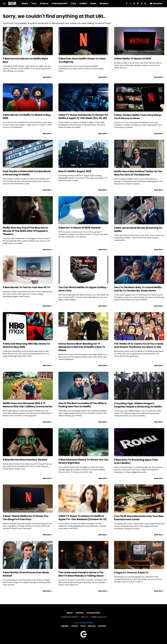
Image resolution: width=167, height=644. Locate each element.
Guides (83, 3)
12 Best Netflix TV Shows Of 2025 (132, 59)
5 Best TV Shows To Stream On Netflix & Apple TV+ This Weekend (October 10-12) (83, 518)
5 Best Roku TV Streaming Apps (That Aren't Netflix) (136, 461)
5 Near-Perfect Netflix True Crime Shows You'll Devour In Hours (138, 117)
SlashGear (102, 626)
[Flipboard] (138, 3)
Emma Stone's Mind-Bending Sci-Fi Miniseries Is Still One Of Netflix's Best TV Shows (82, 347)
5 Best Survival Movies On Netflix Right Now (25, 60)
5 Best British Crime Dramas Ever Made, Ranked (26, 574)
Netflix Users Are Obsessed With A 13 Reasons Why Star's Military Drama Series (28, 405)
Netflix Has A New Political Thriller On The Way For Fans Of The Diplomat (138, 173)
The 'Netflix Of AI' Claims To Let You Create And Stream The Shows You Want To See (139, 345)
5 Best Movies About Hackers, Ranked (25, 460)
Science (44, 3)
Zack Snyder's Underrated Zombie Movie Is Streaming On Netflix (27, 173)
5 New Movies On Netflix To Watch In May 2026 (27, 117)
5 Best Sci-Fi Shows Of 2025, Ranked (79, 228)
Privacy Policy (94, 613)
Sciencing (92, 626)
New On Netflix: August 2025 (75, 171)
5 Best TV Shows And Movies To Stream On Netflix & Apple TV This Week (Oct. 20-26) (83, 117)
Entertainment (60, 3)
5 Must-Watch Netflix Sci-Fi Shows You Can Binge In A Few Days (26, 518)
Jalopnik (74, 626)
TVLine (83, 626)
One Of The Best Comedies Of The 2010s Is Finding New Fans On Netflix (82, 405)
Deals (93, 3)
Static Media (72, 617)
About (70, 613)
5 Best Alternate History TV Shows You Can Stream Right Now (83, 461)
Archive (80, 613)
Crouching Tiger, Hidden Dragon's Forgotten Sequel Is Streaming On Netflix (138, 405)
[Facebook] (127, 3)
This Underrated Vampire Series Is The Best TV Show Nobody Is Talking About (81, 574)
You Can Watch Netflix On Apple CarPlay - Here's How (83, 289)
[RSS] (145, 3)
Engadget (65, 626)
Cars (73, 3)
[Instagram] (134, 3)
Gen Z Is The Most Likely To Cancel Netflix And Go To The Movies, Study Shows (138, 289)
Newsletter (156, 4)
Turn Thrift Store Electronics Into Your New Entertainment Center (139, 518)
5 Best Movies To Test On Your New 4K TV (27, 287)
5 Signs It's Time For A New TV (131, 573)
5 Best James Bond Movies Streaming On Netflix (138, 229)
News (25, 3)
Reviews (104, 3)
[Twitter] (130, 3)
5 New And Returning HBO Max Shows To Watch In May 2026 (26, 345)
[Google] (142, 3)
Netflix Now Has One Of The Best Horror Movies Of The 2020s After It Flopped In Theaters (26, 231)
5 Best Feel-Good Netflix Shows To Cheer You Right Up (82, 60)
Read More (47, 77)
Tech (34, 3)
